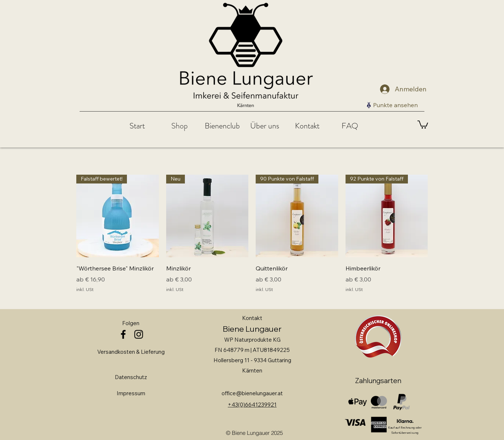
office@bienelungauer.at (252, 393)
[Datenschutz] (131, 377)
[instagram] (139, 334)
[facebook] (123, 334)
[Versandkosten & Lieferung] (131, 352)
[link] (423, 124)
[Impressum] (131, 393)
